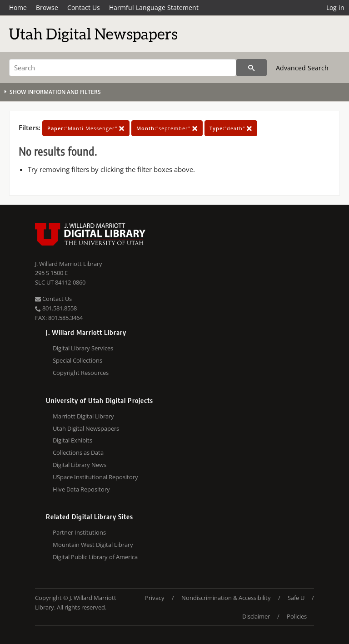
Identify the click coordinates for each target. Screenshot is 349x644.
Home (18, 7)
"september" (167, 128)
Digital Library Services (83, 348)
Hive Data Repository (81, 489)
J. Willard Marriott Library (69, 264)
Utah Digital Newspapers (86, 428)
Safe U (296, 598)
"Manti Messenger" (86, 128)
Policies (297, 616)
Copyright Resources (81, 373)
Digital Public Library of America (95, 557)
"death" (231, 128)
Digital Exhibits (72, 440)
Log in (335, 7)
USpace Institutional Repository (95, 477)
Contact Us (84, 7)
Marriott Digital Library (83, 416)
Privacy (155, 598)
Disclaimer (256, 616)
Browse (47, 7)
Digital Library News (80, 465)
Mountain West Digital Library (93, 545)
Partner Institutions (79, 532)
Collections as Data (78, 452)
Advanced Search (302, 68)
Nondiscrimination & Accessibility (226, 598)
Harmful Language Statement (154, 7)
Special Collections (77, 360)
